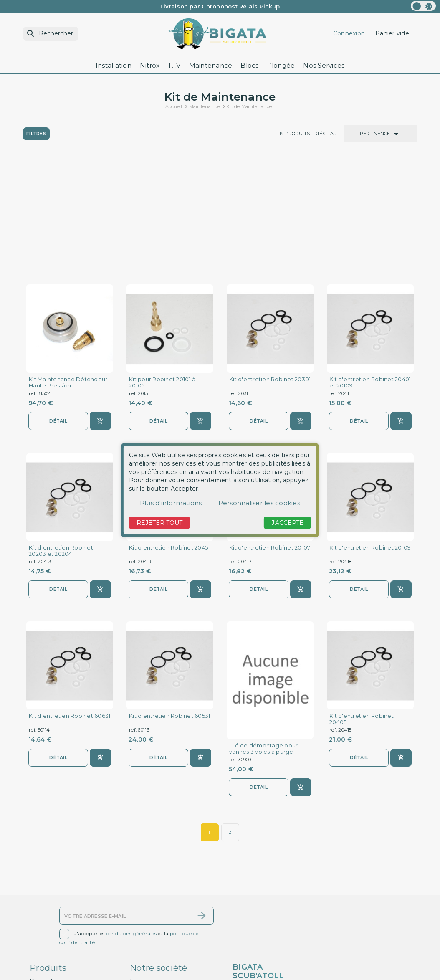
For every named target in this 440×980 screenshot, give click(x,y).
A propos (143, 930)
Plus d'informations (171, 503)
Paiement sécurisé (158, 941)
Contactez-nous (54, 923)
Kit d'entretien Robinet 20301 (270, 259)
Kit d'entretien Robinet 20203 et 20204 (61, 431)
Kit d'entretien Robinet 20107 (270, 428)
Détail (58, 301)
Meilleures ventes (56, 912)
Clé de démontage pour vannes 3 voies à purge (263, 629)
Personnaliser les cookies (259, 503)
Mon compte (49, 945)
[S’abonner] (202, 824)
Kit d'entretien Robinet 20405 (362, 600)
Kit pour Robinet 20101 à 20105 (162, 262)
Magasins (144, 975)
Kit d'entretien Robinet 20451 (169, 428)
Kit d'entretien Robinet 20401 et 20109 (370, 262)
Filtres (37, 134)
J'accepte (287, 523)
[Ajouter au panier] (100, 301)
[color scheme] (423, 6)
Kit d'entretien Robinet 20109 (370, 428)
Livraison (143, 889)
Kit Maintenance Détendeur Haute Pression (68, 262)
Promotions (48, 889)
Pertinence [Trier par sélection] (381, 134)
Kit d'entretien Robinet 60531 (169, 596)
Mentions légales (156, 901)
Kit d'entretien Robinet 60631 (70, 596)
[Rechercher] (51, 34)
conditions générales (131, 842)
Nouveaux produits (58, 901)
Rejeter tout (159, 523)
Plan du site (47, 934)
